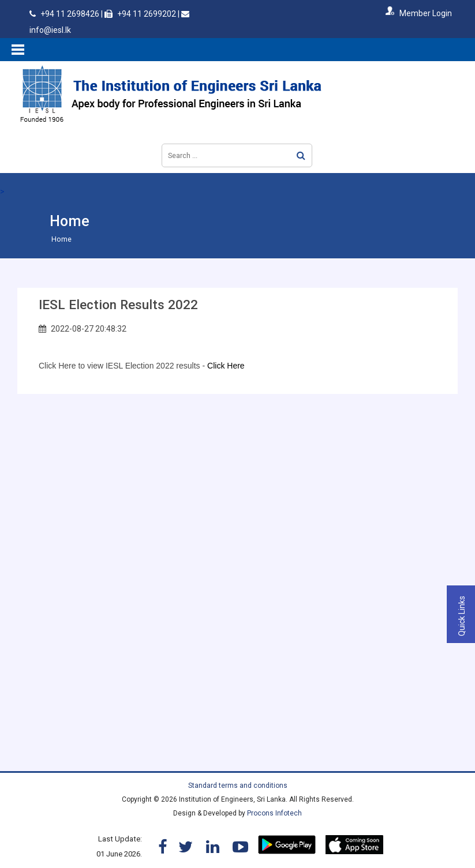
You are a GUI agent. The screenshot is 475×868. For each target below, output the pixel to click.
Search (301, 155)
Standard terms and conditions (238, 786)
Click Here (226, 366)
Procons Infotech (274, 813)
